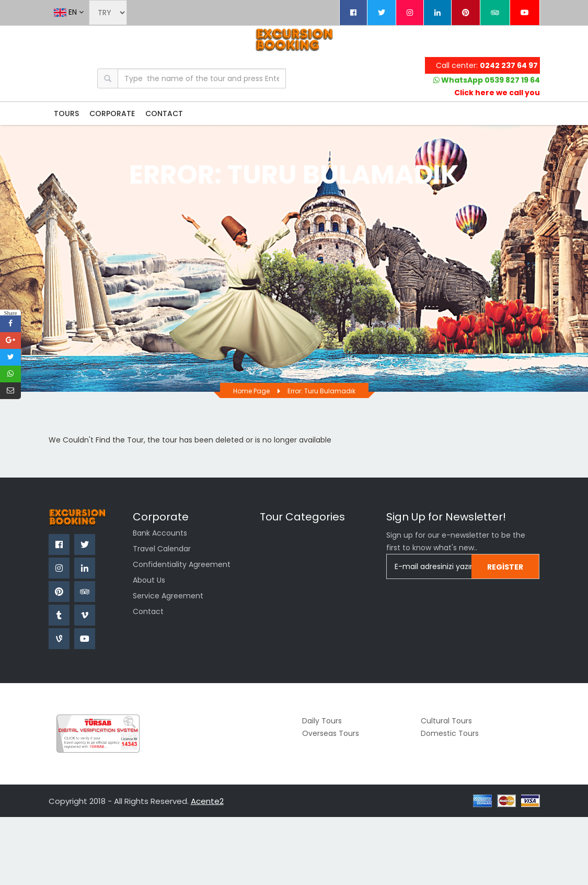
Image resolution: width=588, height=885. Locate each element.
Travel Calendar (162, 549)
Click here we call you (497, 93)
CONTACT (164, 114)
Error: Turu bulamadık (321, 391)
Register (505, 567)
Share (10, 313)
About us (149, 580)
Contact (148, 611)
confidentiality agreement (182, 564)
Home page (251, 391)
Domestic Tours (450, 733)
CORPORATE (112, 114)
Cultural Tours (446, 721)
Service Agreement (168, 596)
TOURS (66, 114)
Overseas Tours (331, 733)
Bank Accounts (160, 533)
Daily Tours (322, 721)
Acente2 (207, 801)
